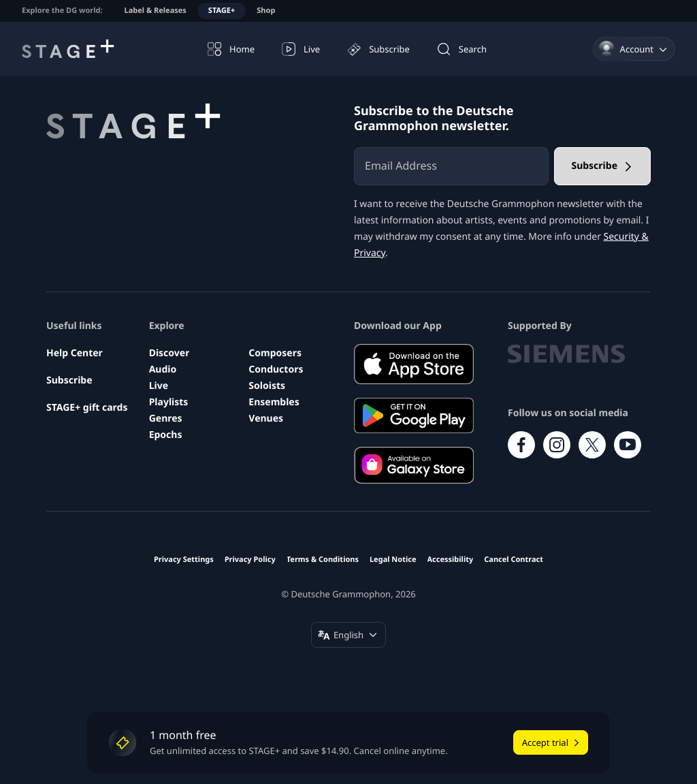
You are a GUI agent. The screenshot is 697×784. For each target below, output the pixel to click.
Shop (266, 11)
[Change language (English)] (348, 635)
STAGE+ (222, 11)
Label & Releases (156, 11)
